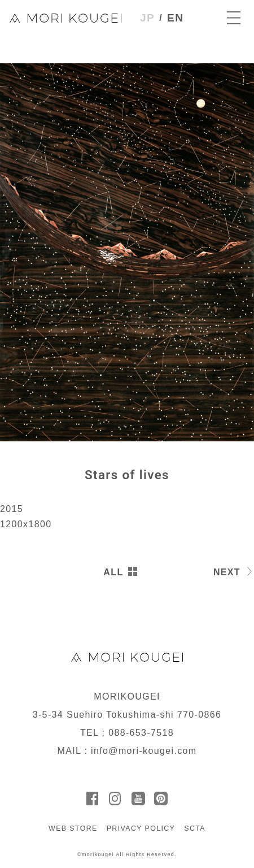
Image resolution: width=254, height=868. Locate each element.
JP (147, 18)
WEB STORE (73, 828)
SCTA (195, 828)
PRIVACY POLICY (141, 828)
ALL (113, 572)
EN (175, 18)
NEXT (227, 572)
